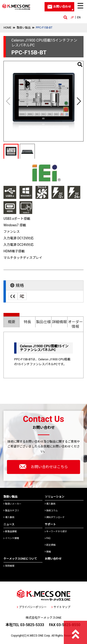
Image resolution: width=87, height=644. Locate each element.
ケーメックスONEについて (20, 559)
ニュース (9, 524)
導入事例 (9, 517)
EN (79, 17)
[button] (79, 101)
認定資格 (50, 545)
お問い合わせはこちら (44, 467)
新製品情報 (10, 531)
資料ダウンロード (55, 517)
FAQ (48, 538)
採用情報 (9, 566)
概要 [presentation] (12, 322)
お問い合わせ (53, 559)
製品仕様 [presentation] (43, 322)
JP (72, 17)
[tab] (11, 320)
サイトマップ (61, 607)
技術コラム (51, 511)
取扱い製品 (24, 28)
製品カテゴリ (11, 511)
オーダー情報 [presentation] (75, 324)
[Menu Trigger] (81, 6)
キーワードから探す (56, 531)
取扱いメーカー (12, 504)
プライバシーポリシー (32, 607)
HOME (7, 28)
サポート (50, 524)
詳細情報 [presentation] (59, 322)
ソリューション (55, 497)
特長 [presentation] (27, 322)
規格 (48, 552)
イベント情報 (11, 538)
